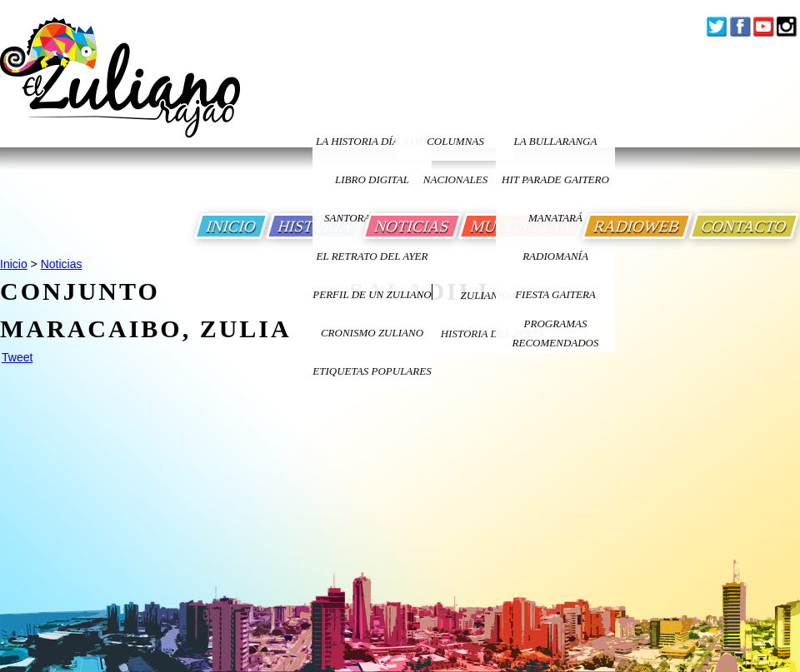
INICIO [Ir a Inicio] (231, 226)
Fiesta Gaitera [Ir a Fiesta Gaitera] (555, 294)
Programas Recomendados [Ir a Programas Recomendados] (556, 333)
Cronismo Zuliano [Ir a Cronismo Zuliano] (372, 333)
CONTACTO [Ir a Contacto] (744, 226)
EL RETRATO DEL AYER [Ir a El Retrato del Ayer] (372, 256)
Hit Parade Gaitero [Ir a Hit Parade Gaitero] (555, 179)
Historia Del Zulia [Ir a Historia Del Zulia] (492, 334)
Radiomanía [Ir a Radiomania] (555, 256)
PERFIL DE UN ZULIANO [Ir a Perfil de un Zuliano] (372, 294)
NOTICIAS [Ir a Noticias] (412, 226)
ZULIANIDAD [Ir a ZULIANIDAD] (492, 295)
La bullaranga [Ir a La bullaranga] (556, 141)
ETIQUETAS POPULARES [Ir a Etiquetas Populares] (372, 371)
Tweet (17, 357)
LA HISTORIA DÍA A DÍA (372, 141)
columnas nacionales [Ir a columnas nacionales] (455, 148)
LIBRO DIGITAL (372, 179)
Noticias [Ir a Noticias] (62, 264)
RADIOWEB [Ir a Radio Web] (637, 226)
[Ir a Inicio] (120, 90)
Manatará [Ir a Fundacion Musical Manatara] (555, 218)
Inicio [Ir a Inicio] (14, 264)
